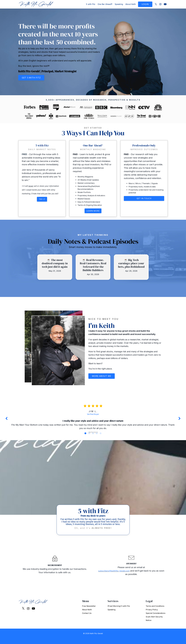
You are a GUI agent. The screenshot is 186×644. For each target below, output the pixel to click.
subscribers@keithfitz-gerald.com (117, 576)
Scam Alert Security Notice (154, 624)
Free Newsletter (89, 612)
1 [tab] (85, 438)
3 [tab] (93, 438)
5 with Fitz (91, 4)
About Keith (131, 4)
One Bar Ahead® (105, 4)
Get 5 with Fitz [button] (31, 78)
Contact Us (87, 619)
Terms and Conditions (155, 612)
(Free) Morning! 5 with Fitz (119, 612)
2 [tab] (89, 438)
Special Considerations (156, 619)
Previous (7, 421)
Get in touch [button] (144, 199)
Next (179, 421)
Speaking (119, 4)
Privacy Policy (152, 615)
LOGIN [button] (145, 4)
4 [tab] (97, 438)
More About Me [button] (102, 377)
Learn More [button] (93, 211)
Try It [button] (42, 200)
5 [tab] (101, 438)
